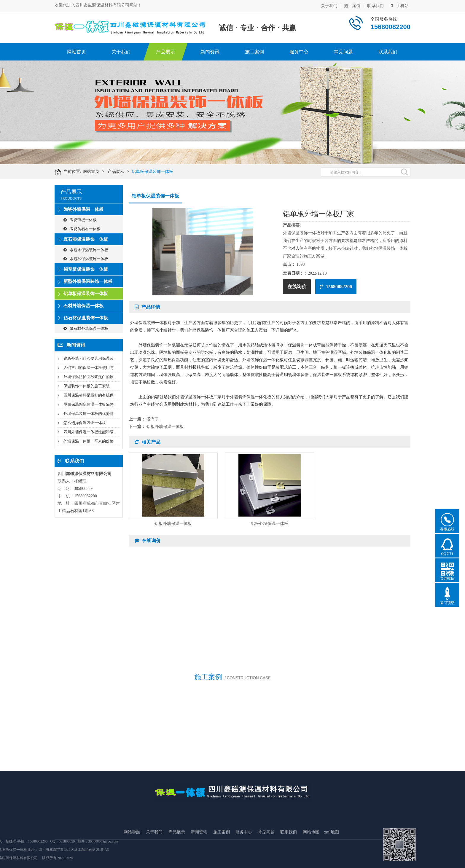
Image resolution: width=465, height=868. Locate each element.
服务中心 (299, 52)
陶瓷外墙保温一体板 (83, 209)
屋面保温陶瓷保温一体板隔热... (90, 404)
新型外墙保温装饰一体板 (88, 281)
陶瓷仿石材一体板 (82, 229)
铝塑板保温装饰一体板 (86, 269)
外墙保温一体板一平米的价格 (89, 441)
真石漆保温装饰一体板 (86, 239)
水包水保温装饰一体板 (86, 250)
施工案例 (352, 5)
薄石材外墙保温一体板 (86, 328)
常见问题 (343, 52)
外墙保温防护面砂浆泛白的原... (90, 377)
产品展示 (165, 52)
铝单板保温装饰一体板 (160, 172)
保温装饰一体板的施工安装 (87, 386)
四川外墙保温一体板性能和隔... (90, 432)
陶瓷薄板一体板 (80, 220)
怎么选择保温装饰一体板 (85, 423)
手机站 (400, 5)
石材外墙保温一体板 (83, 306)
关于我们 (329, 5)
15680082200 (336, 287)
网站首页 (77, 52)
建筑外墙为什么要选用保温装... (90, 358)
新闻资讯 (210, 52)
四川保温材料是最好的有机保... (90, 395)
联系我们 (375, 5)
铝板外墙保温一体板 (165, 427)
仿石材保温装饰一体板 (86, 318)
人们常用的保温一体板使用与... (90, 368)
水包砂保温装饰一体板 (86, 259)
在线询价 (297, 287)
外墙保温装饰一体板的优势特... (90, 414)
